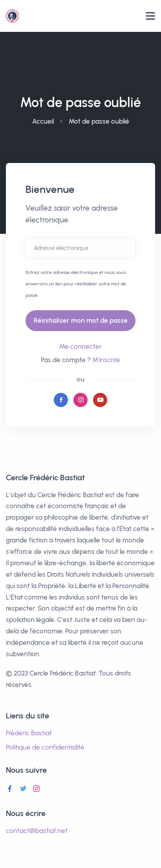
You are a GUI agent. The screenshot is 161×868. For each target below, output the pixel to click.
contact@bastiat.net (37, 831)
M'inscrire (106, 360)
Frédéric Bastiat (29, 733)
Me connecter (80, 346)
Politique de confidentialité (45, 747)
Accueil (43, 121)
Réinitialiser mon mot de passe (81, 320)
